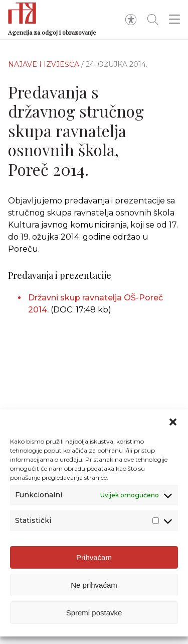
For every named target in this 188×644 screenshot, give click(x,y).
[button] (173, 422)
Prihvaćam (94, 557)
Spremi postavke (94, 613)
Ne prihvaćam (94, 585)
